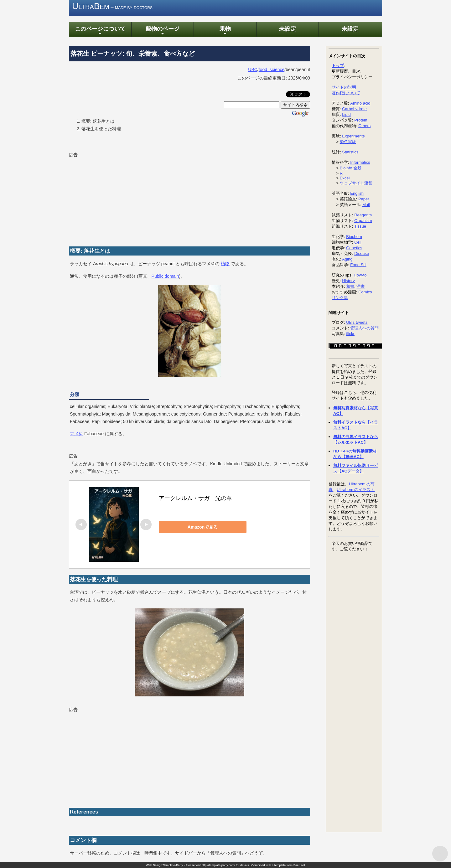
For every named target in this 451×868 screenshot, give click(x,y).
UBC (253, 70)
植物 (225, 264)
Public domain (165, 276)
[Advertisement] (116, 198)
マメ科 (76, 434)
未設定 (288, 29)
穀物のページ (163, 31)
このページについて (100, 31)
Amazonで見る (203, 527)
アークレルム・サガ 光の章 (195, 498)
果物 (225, 31)
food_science (272, 70)
